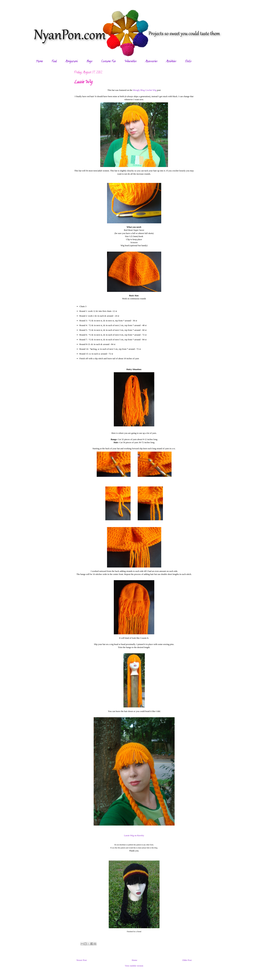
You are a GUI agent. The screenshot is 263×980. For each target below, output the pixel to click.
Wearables (130, 62)
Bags (89, 62)
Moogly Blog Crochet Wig (145, 90)
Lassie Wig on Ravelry (134, 835)
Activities (171, 62)
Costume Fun (108, 62)
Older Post (187, 960)
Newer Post (82, 960)
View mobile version (134, 966)
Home (39, 62)
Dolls (188, 62)
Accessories (151, 62)
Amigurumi (71, 62)
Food (54, 62)
